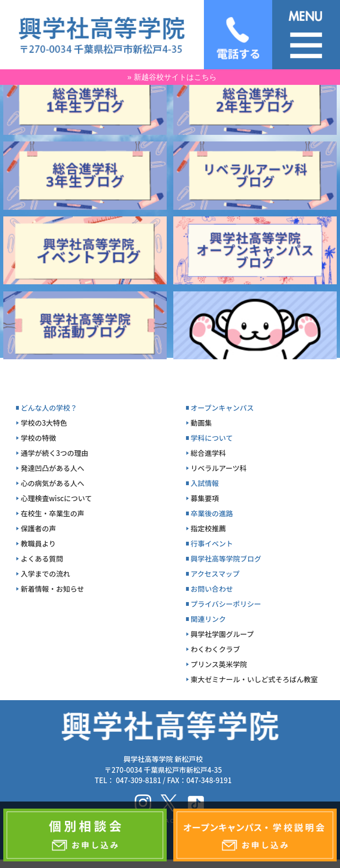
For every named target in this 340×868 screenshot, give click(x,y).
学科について (212, 438)
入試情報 (205, 483)
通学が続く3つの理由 (55, 453)
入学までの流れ (45, 574)
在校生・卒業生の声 (53, 513)
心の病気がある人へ (53, 483)
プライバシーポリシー (226, 604)
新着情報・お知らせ (53, 589)
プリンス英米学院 (219, 664)
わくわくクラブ (215, 649)
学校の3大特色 (44, 423)
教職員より (38, 543)
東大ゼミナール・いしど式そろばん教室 (254, 679)
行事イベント (212, 543)
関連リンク (208, 619)
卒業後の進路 (212, 513)
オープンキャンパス (222, 408)
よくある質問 (42, 558)
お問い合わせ (212, 589)
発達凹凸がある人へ (53, 468)
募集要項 (205, 498)
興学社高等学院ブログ (226, 558)
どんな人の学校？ (49, 408)
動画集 (201, 423)
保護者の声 (38, 528)
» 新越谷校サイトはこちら (172, 77)
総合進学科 (208, 453)
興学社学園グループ (222, 634)
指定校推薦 (208, 528)
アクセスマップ (215, 574)
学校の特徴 (38, 438)
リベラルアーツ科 (219, 468)
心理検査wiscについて (56, 498)
